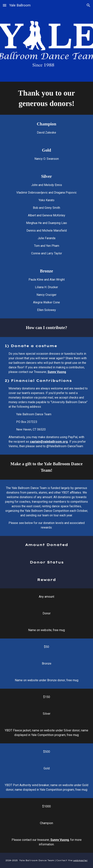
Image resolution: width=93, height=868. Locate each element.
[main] (46, 98)
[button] (5, 5)
